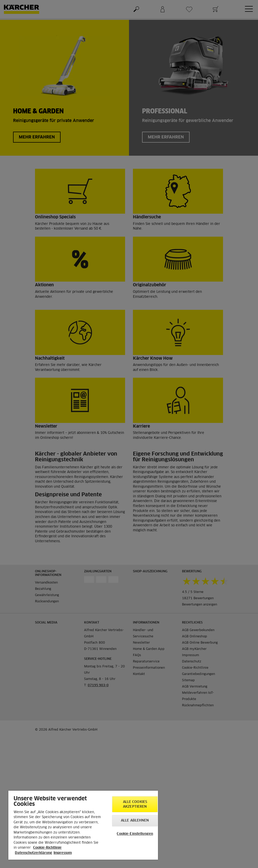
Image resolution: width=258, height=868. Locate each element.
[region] (83, 825)
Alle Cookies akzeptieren (135, 804)
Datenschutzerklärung (34, 853)
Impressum (63, 853)
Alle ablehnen (135, 821)
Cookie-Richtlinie (47, 848)
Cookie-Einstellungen (135, 834)
